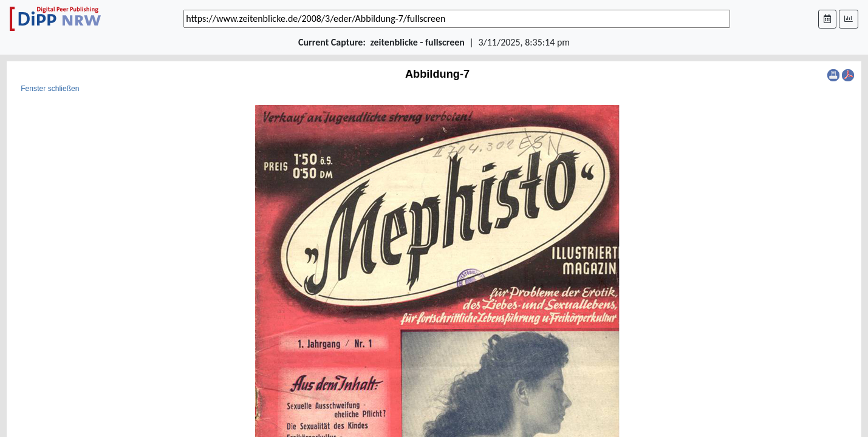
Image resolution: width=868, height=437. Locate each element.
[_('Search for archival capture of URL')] (457, 19)
